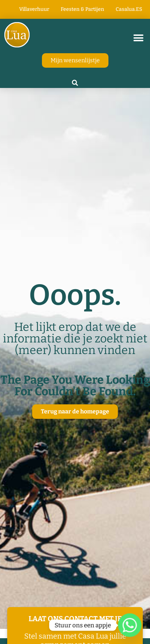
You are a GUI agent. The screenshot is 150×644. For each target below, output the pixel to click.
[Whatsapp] (130, 625)
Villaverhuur (34, 9)
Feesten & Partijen (82, 9)
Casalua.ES (129, 9)
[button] (138, 38)
